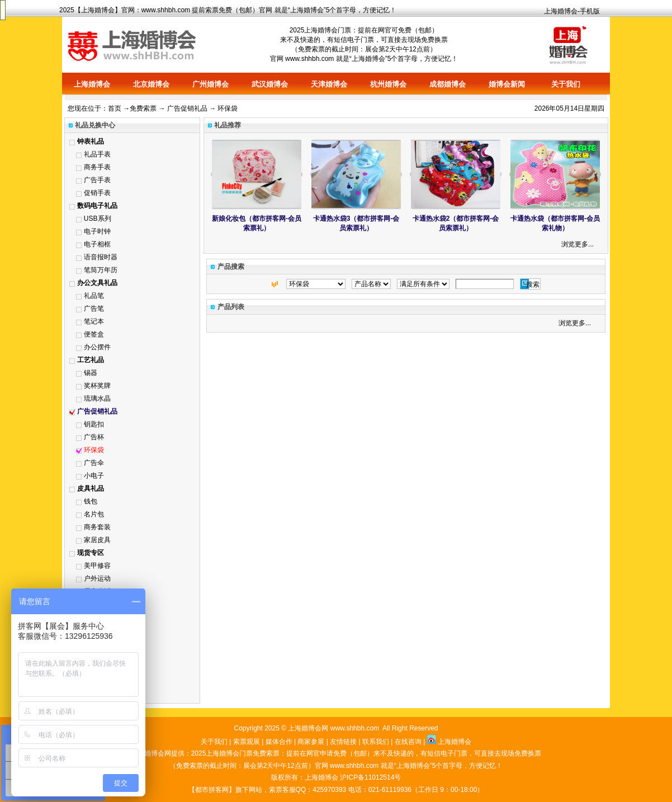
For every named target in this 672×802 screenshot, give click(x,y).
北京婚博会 (151, 84)
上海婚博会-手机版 (572, 11)
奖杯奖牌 (97, 386)
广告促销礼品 (187, 108)
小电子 (94, 476)
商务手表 (97, 167)
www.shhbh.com (166, 10)
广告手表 (97, 180)
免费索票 (143, 108)
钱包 (91, 501)
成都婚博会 (448, 84)
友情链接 (343, 742)
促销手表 (97, 193)
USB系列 (98, 219)
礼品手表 (97, 154)
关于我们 (566, 84)
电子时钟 (97, 231)
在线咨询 (408, 742)
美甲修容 (97, 566)
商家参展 (311, 742)
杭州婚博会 (388, 84)
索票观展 (247, 742)
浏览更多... (578, 244)
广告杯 (94, 437)
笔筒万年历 (101, 270)
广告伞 (94, 463)
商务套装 (97, 527)
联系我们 (376, 742)
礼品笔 (94, 296)
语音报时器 (101, 257)
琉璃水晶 (97, 398)
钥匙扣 (94, 424)
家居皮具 (97, 540)
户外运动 (97, 578)
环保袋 (94, 450)
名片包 (94, 514)
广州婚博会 (210, 84)
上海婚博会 (98, 10)
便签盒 (94, 334)
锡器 (91, 373)
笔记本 (94, 321)
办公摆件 (97, 347)
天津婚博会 (329, 84)
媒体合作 (279, 742)
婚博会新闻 (507, 84)
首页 (115, 108)
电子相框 (97, 244)
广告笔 (94, 309)
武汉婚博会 (270, 84)
